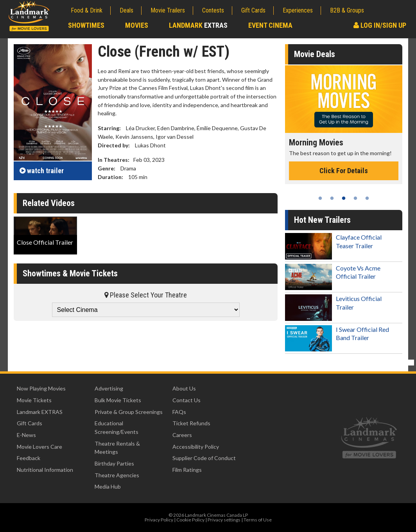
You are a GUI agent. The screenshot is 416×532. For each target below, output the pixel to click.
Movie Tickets (34, 400)
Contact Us (186, 400)
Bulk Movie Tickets (118, 400)
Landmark (198, 25)
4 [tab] (355, 198)
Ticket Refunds (191, 423)
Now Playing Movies (41, 388)
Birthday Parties (114, 463)
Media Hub (108, 486)
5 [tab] (367, 198)
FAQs (179, 412)
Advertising (109, 388)
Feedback (29, 458)
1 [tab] (320, 198)
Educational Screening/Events (117, 427)
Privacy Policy (159, 520)
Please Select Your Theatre (146, 295)
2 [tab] (332, 198)
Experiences (298, 10)
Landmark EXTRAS (40, 412)
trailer (42, 171)
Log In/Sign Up (380, 25)
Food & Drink (87, 10)
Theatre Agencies (117, 475)
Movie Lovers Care (39, 447)
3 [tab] (344, 198)
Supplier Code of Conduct (204, 458)
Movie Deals (315, 54)
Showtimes (86, 25)
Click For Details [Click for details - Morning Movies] (344, 171)
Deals (126, 10)
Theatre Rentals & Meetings (117, 448)
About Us (184, 388)
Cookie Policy (190, 520)
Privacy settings (224, 520)
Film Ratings (187, 470)
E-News (26, 435)
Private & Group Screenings (129, 412)
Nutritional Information (45, 470)
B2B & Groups (347, 10)
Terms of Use (258, 520)
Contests (213, 10)
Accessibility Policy (196, 447)
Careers (182, 435)
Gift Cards (253, 10)
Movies (137, 25)
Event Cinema (270, 25)
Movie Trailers (168, 10)
